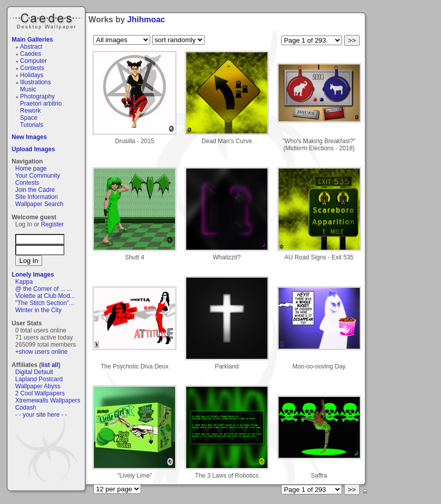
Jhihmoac (146, 20)
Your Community (38, 176)
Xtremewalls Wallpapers (48, 400)
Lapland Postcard (39, 379)
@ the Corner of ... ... (44, 289)
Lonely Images (33, 275)
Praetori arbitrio (41, 104)
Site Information (37, 197)
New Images (29, 137)
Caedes (47, 20)
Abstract (31, 47)
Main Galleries (32, 40)
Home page (31, 169)
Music (28, 89)
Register (53, 224)
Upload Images (33, 149)
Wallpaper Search (39, 204)
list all (50, 365)
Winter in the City (38, 310)
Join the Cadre (35, 190)
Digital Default (34, 372)
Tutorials (32, 125)
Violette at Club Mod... (45, 296)
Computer (34, 61)
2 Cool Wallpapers (40, 393)
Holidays (32, 75)
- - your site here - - (41, 415)
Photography (38, 96)
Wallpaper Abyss (38, 386)
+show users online (41, 352)
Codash (26, 408)
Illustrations (36, 82)
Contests (32, 68)
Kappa (24, 282)
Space (29, 118)
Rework (31, 111)
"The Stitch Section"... (45, 303)
